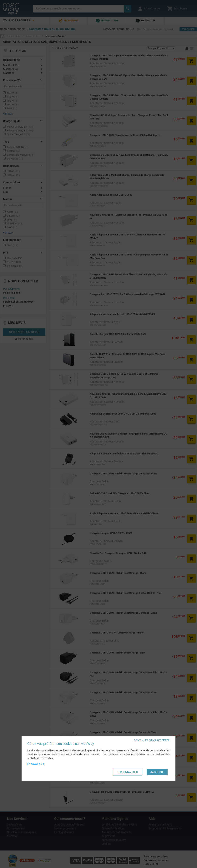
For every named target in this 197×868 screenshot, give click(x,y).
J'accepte (157, 772)
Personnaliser (127, 772)
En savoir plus (36, 764)
